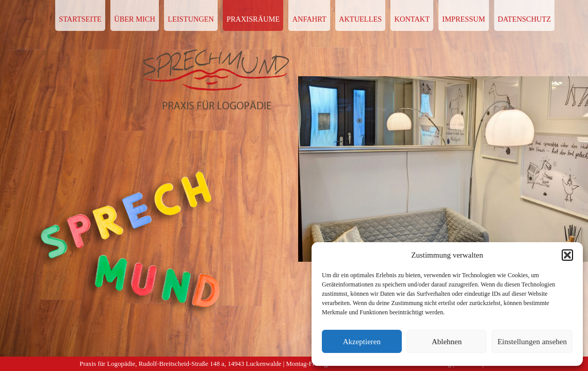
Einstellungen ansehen (532, 342)
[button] (567, 255)
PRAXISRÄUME (253, 19)
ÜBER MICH (135, 19)
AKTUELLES (360, 19)
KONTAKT (412, 19)
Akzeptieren (362, 342)
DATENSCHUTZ (524, 19)
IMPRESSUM (463, 19)
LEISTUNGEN (191, 19)
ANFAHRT (309, 19)
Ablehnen (447, 342)
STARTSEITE (80, 19)
